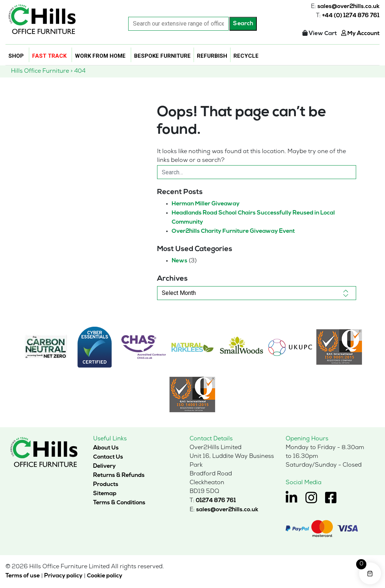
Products (106, 485)
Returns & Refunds (119, 475)
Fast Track (49, 56)
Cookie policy (105, 576)
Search (243, 24)
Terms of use (23, 576)
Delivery (104, 466)
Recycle (246, 56)
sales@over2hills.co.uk (348, 7)
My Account (360, 34)
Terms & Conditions (119, 503)
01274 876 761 (216, 501)
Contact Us (108, 457)
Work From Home (100, 56)
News (180, 261)
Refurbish (212, 56)
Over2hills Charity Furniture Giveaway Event (233, 231)
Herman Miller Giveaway (206, 204)
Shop (16, 56)
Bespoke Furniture (162, 56)
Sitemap (105, 494)
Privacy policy (63, 576)
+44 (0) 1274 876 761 (351, 16)
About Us (106, 448)
